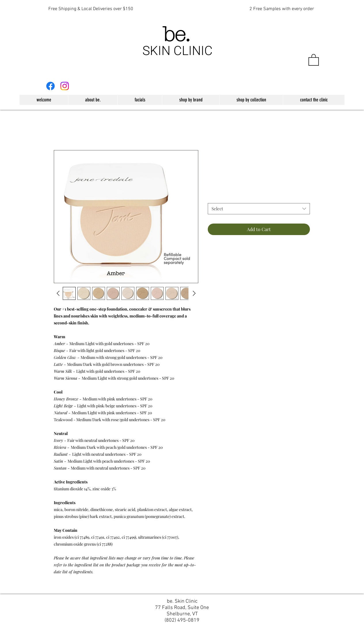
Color (213, 198)
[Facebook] (50, 86)
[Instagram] (65, 86)
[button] (314, 59)
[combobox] (259, 209)
